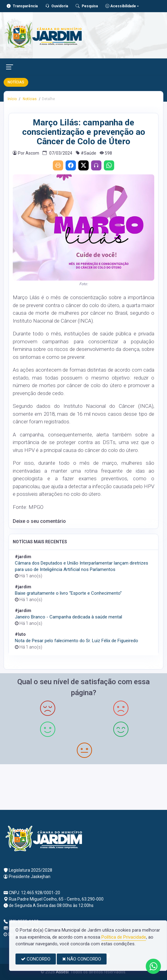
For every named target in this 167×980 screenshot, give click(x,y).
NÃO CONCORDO (82, 959)
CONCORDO (36, 959)
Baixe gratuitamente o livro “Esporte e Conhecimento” (68, 593)
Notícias (29, 99)
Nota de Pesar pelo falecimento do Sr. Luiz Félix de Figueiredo (77, 641)
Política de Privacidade (124, 937)
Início (12, 99)
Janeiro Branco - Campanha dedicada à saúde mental (68, 617)
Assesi (62, 972)
